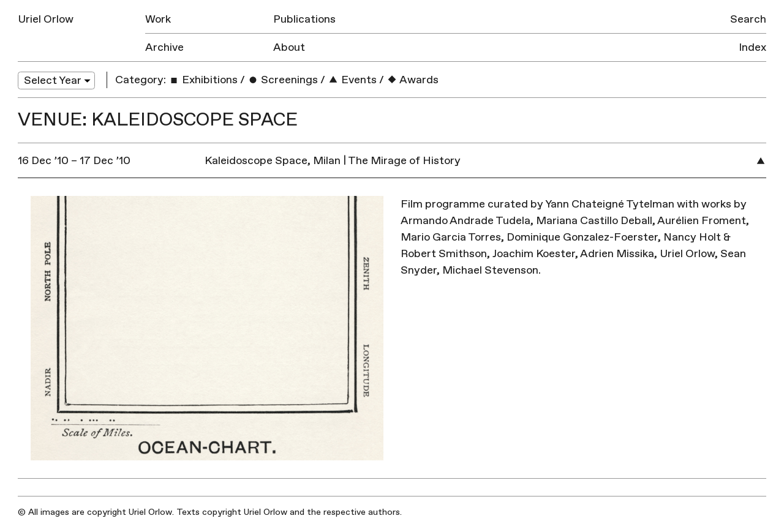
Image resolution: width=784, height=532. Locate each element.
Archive (164, 47)
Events (352, 80)
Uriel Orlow (46, 19)
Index (752, 47)
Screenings (283, 80)
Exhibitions (203, 80)
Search (748, 19)
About (289, 47)
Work (158, 19)
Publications (304, 19)
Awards (413, 80)
